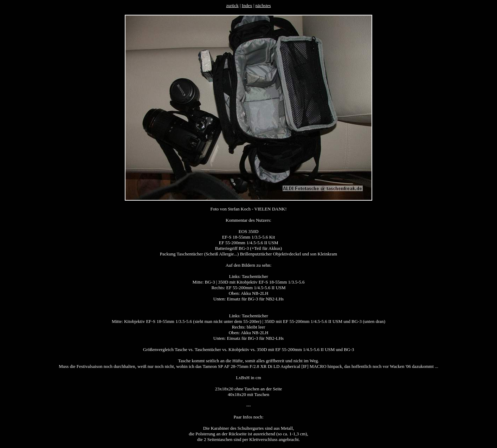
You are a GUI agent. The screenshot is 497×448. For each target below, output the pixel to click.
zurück (232, 5)
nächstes (263, 5)
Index (247, 5)
